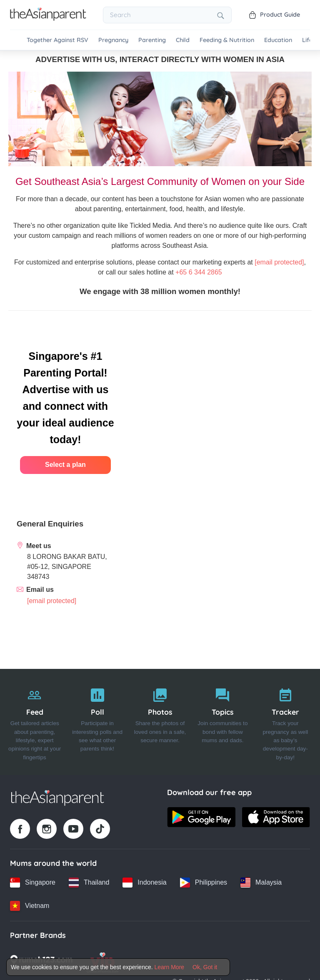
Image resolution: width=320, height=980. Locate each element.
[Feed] (35, 722)
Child (183, 40)
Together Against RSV (57, 40)
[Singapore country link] (33, 883)
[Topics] (222, 722)
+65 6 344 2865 (199, 272)
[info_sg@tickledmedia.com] (52, 601)
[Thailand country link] (89, 883)
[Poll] (97, 722)
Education (278, 40)
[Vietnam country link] (30, 906)
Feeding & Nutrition (227, 40)
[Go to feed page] (48, 18)
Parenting (152, 40)
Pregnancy (113, 40)
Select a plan (65, 465)
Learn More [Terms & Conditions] (170, 967)
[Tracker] (285, 722)
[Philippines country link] (204, 883)
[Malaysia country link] (261, 883)
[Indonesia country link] (144, 883)
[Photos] (160, 722)
